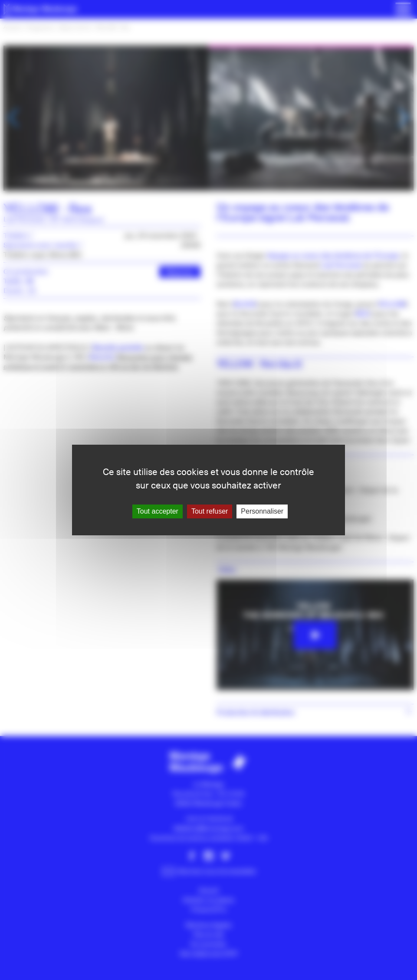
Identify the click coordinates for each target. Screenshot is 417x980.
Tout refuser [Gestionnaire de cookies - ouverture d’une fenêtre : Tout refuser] (210, 511)
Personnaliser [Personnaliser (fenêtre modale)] (262, 511)
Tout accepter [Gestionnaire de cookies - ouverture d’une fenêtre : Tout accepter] (158, 511)
